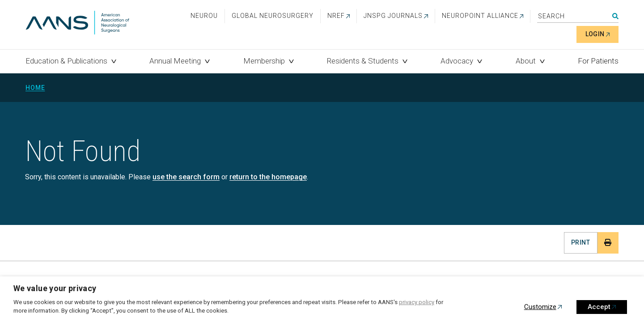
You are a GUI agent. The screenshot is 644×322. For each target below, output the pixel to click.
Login (595, 34)
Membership (264, 61)
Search (615, 16)
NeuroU (204, 16)
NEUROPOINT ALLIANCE (480, 16)
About (526, 61)
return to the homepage (268, 177)
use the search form (186, 177)
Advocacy (457, 61)
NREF (336, 16)
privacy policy (417, 302)
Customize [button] (540, 307)
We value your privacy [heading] (55, 288)
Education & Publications (66, 61)
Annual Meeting (175, 61)
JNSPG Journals (393, 16)
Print (580, 242)
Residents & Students (363, 61)
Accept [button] (599, 307)
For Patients (598, 61)
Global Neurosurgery (273, 16)
